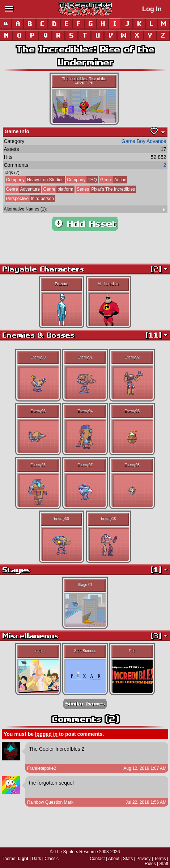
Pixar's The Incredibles (105, 189)
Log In (152, 9)
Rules (150, 864)
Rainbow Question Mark (50, 802)
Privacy (143, 859)
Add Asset (85, 224)
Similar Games (85, 704)
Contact (97, 859)
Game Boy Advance (144, 141)
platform (58, 189)
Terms (160, 859)
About (114, 859)
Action (113, 180)
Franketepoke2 (42, 768)
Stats (128, 859)
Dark (36, 859)
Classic (52, 859)
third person (29, 199)
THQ (81, 180)
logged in (46, 734)
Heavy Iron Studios (34, 180)
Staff (164, 864)
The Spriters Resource (76, 852)
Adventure (23, 189)
